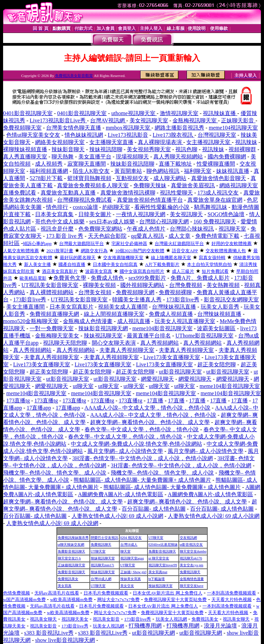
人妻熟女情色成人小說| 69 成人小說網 (117, 516)
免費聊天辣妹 (150, 185)
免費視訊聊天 (101, 545)
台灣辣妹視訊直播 (174, 307)
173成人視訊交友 (218, 193)
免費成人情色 (107, 278)
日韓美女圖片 (95, 214)
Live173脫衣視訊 (173, 135)
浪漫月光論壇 (220, 626)
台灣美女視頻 (95, 292)
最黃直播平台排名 (149, 336)
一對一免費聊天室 (52, 328)
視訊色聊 (186, 149)
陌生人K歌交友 (91, 171)
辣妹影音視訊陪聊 (132, 164)
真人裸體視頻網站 (52, 292)
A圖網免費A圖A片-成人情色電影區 (121, 494)
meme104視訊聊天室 (233, 128)
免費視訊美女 (68, 579)
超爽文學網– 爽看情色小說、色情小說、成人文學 (150, 422)
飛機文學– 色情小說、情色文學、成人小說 (55, 473)
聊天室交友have (192, 586)
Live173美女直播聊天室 (172, 357)
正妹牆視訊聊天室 (71, 565)
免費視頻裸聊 (175, 292)
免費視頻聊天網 (135, 292)
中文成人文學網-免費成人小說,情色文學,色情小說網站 (136, 444)
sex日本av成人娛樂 (112, 221)
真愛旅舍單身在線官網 (215, 200)
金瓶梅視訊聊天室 (195, 120)
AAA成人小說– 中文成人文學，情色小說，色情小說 (147, 408)
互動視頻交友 (132, 178)
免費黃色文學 (70, 278)
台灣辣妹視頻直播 (219, 314)
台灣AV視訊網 (108, 120)
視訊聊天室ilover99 (163, 565)
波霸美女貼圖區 (216, 328)
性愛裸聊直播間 (216, 164)
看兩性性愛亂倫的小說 (162, 207)
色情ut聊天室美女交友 (33, 135)
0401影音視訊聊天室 (28, 113)
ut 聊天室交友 (159, 558)
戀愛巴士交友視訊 (104, 538)
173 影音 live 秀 (65, 236)
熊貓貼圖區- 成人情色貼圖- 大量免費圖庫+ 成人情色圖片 (142, 480)
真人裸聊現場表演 (161, 142)
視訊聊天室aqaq (132, 558)
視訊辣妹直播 (220, 113)
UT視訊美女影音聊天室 (50, 285)
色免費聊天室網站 (100, 229)
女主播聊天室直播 (111, 142)
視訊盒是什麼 (57, 229)
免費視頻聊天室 (22, 128)
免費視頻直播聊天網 (54, 314)
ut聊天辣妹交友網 (71, 545)
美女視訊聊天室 (149, 120)
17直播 (155, 401)
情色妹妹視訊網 (84, 135)
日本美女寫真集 (54, 214)
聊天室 (125, 551)
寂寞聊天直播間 (87, 164)
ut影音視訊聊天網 (153, 633)
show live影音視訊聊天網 (65, 640)
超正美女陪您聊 (217, 364)
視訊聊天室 (232, 229)
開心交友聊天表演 (114, 343)
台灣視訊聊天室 (217, 135)
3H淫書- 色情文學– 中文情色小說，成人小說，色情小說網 (142, 458)
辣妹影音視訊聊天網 (103, 328)
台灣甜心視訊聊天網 (164, 221)
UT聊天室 (156, 538)
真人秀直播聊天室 (25, 157)
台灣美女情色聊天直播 (74, 128)
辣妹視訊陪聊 (106, 149)
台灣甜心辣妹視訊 (192, 229)
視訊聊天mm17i (102, 565)
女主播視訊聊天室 (209, 142)
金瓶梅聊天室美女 (57, 336)
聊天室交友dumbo (193, 551)
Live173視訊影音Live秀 (58, 120)
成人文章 (179, 236)
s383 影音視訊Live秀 (49, 633)
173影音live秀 (30, 299)
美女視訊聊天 (186, 214)
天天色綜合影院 (107, 236)
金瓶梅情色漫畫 (192, 579)
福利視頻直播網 (49, 171)
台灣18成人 (129, 545)
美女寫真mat (158, 572)
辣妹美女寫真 (131, 579)
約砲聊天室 (116, 207)
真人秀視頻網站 (159, 343)
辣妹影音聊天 (68, 149)
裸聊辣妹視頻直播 (25, 149)
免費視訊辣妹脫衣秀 (73, 538)
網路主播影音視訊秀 (179, 128)
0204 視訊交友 (131, 538)
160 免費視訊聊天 (215, 221)
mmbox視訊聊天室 (129, 128)
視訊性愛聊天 (176, 193)
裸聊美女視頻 (99, 285)
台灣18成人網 (101, 579)
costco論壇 (85, 207)
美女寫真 (65, 586)
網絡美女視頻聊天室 (60, 142)
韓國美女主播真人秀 (137, 299)
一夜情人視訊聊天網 (141, 214)
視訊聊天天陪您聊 (65, 343)
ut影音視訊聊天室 (180, 372)
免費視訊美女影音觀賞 (74, 76)
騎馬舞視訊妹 (211, 207)
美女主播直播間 (25, 307)
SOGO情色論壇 (226, 214)
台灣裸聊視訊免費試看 (85, 200)
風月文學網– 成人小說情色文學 (125, 451)
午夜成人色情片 (146, 229)
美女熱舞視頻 (223, 285)
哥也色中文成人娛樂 (60, 221)
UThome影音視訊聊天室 (204, 336)
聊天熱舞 (63, 157)
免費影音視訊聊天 (71, 551)
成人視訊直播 (134, 321)
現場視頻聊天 (132, 157)
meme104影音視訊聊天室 (162, 328)
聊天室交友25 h (69, 558)
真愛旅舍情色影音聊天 (219, 178)
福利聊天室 (198, 171)
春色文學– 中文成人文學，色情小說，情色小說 (142, 429)
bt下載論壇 (157, 579)
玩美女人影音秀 (220, 307)
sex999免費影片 (147, 278)
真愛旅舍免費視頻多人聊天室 (93, 185)
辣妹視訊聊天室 (103, 336)
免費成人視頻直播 (171, 314)
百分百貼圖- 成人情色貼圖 (153, 509)
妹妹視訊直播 (233, 171)
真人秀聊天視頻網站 (178, 157)
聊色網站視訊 (163, 171)
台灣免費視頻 (186, 285)
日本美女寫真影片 (71, 307)
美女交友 (127, 586)
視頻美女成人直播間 (123, 307)
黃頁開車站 (128, 171)
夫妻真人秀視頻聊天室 (127, 350)
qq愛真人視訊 (147, 236)
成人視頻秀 (49, 164)
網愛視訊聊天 (157, 379)
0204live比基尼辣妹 (163, 545)
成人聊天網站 (170, 178)
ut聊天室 (83, 386)
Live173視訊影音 (128, 135)
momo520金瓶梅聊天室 (31, 321)
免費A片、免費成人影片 (200, 278)
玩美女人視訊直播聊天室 (185, 321)
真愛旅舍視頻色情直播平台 (150, 200)
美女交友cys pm (192, 565)
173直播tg (18, 401)
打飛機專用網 (145, 626)
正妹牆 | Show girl (133, 572)
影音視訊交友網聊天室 (231, 299)
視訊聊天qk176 (191, 558)
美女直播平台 (95, 157)
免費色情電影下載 (217, 236)
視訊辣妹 (246, 142)
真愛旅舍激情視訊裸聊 (128, 193)
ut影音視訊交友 (191, 545)
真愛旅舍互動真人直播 (68, 193)
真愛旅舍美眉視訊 (193, 185)
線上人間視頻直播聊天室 (114, 314)
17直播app (39, 408)
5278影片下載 (46, 178)
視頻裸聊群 (242, 149)
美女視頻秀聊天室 (149, 149)
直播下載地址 (175, 164)
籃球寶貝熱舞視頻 (89, 178)
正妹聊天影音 (238, 120)
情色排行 (57, 207)
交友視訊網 (188, 538)
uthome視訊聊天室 (134, 113)
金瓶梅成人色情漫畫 (88, 321)
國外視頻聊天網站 (142, 285)
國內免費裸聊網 (227, 157)
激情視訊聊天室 (179, 113)
